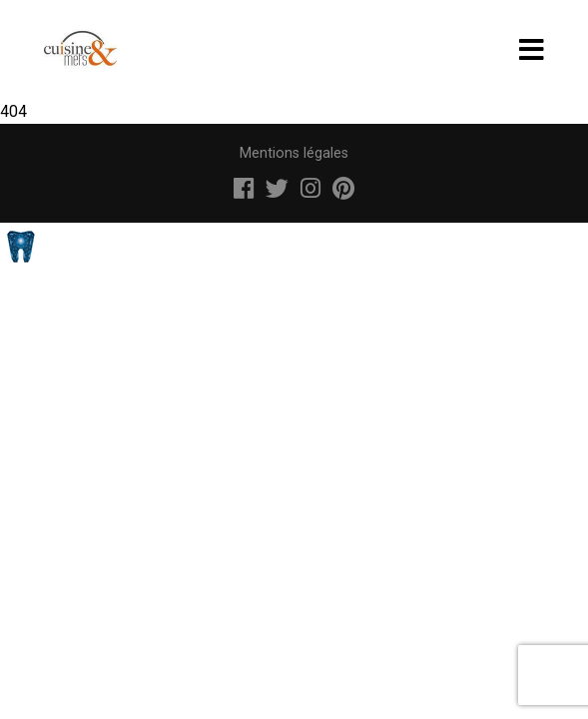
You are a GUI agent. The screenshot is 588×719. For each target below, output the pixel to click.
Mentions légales (294, 153)
